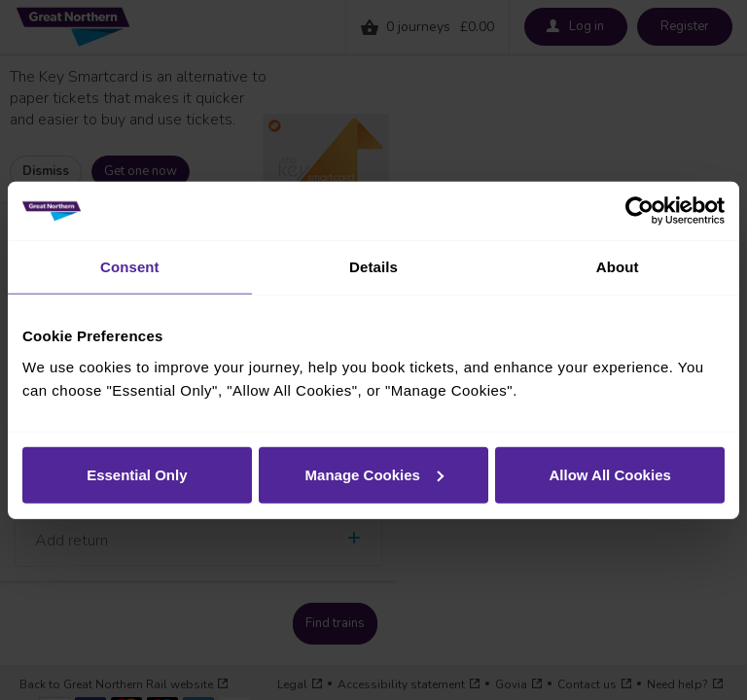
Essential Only (137, 474)
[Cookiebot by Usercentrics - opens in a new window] (640, 211)
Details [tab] (373, 267)
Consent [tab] (130, 267)
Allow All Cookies (610, 474)
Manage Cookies (374, 474)
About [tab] (618, 267)
